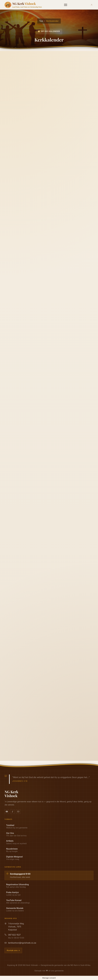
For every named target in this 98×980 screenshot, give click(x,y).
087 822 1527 (14, 935)
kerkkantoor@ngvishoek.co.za (22, 943)
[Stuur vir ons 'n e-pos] (18, 812)
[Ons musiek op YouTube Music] (13, 812)
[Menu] (65, 5)
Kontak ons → (13, 950)
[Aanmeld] (92, 5)
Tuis (41, 21)
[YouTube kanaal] (7, 812)
